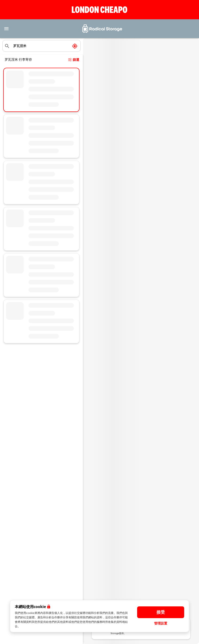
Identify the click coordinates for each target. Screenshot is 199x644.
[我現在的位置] (75, 46)
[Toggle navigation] (6, 29)
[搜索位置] (42, 46)
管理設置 (161, 623)
